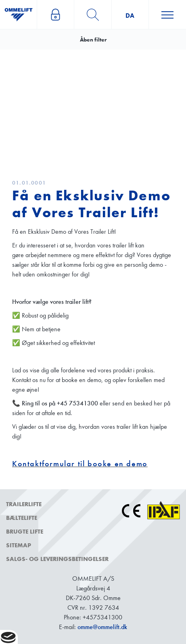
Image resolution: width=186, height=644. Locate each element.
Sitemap (19, 545)
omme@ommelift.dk (102, 627)
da (130, 16)
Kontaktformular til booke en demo (80, 464)
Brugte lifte (25, 532)
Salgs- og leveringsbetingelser (57, 559)
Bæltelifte (22, 518)
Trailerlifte (24, 504)
